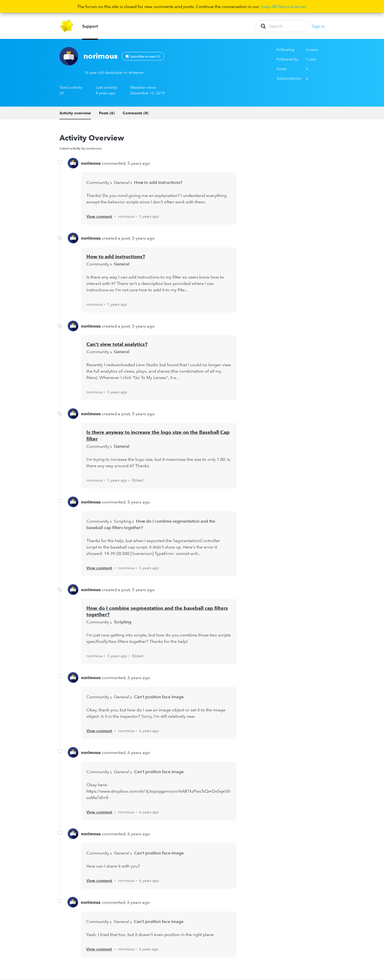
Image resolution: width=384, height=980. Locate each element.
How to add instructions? (158, 183)
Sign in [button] (318, 27)
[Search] (282, 27)
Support (90, 27)
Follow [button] (143, 57)
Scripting (123, 522)
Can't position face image (159, 698)
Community (98, 183)
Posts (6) (107, 114)
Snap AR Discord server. (284, 6)
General (122, 183)
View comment (99, 217)
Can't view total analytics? (117, 346)
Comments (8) (136, 114)
